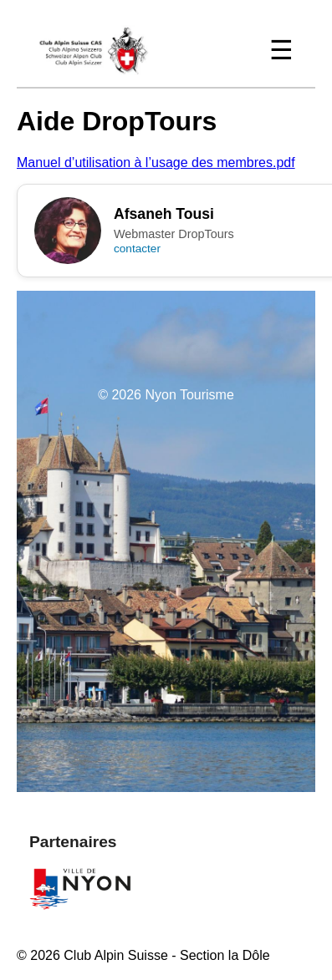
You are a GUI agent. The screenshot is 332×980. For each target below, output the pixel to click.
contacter (137, 249)
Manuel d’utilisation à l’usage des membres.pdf (156, 162)
